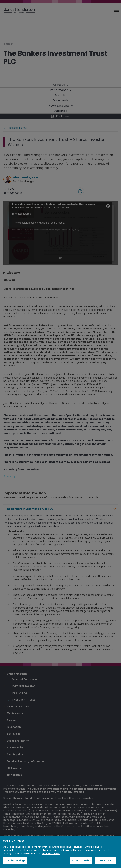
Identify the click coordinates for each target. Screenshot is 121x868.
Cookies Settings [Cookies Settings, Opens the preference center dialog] (15, 860)
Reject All (105, 860)
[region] (60, 852)
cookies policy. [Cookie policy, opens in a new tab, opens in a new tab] (51, 854)
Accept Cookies (81, 860)
